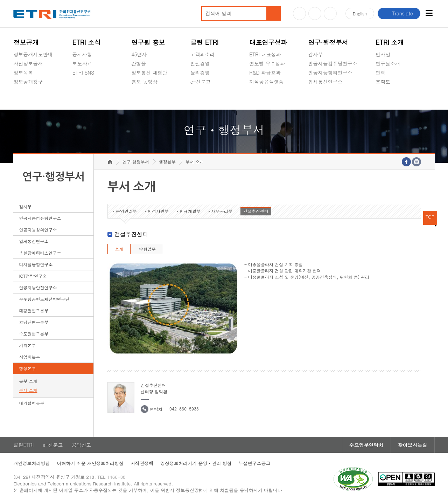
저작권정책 (142, 463)
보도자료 (82, 63)
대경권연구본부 (34, 310)
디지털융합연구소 (36, 264)
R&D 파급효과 (265, 73)
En (360, 13)
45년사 (139, 54)
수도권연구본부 (34, 334)
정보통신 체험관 (149, 73)
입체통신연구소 (325, 82)
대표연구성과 (268, 42)
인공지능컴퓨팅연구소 (333, 63)
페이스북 (330, 13)
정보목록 (23, 73)
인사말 (383, 54)
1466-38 (116, 477)
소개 (119, 249)
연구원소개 (388, 63)
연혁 (380, 73)
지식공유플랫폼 (266, 82)
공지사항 (82, 54)
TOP (430, 217)
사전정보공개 (28, 63)
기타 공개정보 (391, 98)
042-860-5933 (184, 409)
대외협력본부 (31, 403)
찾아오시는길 (413, 445)
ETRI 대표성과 (265, 54)
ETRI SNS (83, 73)
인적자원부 (158, 211)
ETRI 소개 (390, 42)
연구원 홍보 (148, 42)
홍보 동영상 (144, 82)
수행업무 (147, 249)
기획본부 (27, 345)
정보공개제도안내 (33, 54)
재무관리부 (222, 211)
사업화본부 (29, 357)
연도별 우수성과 (267, 63)
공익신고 (200, 98)
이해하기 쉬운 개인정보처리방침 (90, 463)
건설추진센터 (256, 211)
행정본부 (27, 368)
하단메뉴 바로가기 (0, 0)
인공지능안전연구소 (38, 287)
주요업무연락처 (366, 445)
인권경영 (200, 63)
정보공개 (26, 42)
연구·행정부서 (328, 42)
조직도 (383, 82)
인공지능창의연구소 (330, 73)
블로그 (315, 13)
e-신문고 (201, 82)
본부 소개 (28, 381)
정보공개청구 (28, 82)
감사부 (316, 54)
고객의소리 (203, 54)
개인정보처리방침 (31, 463)
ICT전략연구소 (33, 276)
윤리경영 (200, 73)
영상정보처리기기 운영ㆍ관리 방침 (196, 463)
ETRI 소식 (87, 42)
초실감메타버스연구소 (333, 98)
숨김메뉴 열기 (17, 90)
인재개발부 (190, 211)
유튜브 (299, 13)
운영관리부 (126, 211)
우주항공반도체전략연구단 (44, 299)
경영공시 (23, 98)
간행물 (139, 63)
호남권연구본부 (34, 322)
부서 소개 (28, 390)
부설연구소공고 (255, 463)
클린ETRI (23, 445)
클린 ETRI (205, 42)
